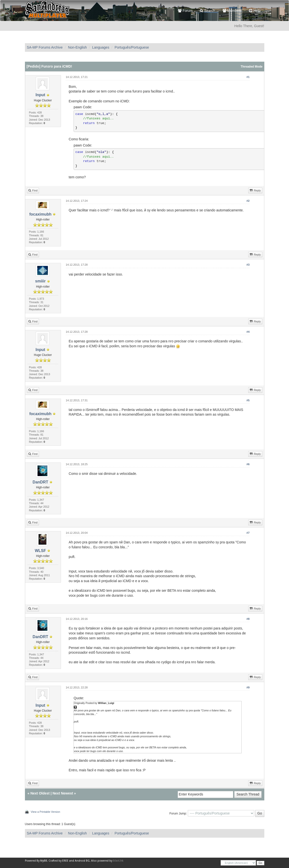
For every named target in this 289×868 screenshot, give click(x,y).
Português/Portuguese (132, 47)
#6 (248, 464)
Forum (185, 11)
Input (40, 95)
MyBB (44, 861)
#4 (248, 332)
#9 (248, 687)
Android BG (82, 861)
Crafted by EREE (58, 861)
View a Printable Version (46, 812)
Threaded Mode (252, 67)
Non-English (77, 47)
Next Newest (63, 793)
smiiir (40, 281)
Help (255, 11)
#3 (248, 265)
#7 (248, 533)
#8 (248, 619)
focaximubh (40, 214)
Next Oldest (40, 793)
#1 (248, 77)
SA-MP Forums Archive (45, 47)
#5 (248, 400)
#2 (248, 201)
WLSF (40, 551)
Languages (101, 47)
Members (232, 11)
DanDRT (40, 482)
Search (207, 11)
